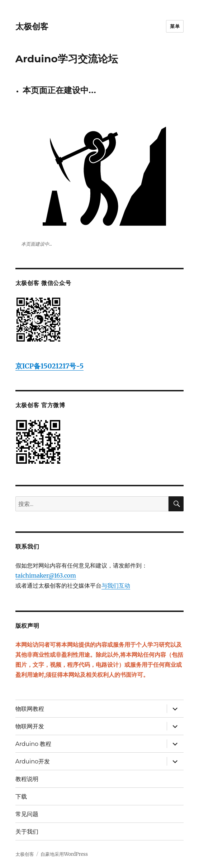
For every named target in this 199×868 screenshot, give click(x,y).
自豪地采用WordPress (64, 854)
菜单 (175, 26)
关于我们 (27, 832)
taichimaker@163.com (46, 575)
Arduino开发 (33, 761)
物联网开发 (30, 726)
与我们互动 (116, 585)
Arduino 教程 (34, 744)
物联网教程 (30, 709)
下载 (21, 797)
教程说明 (27, 779)
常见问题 (27, 814)
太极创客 (32, 26)
